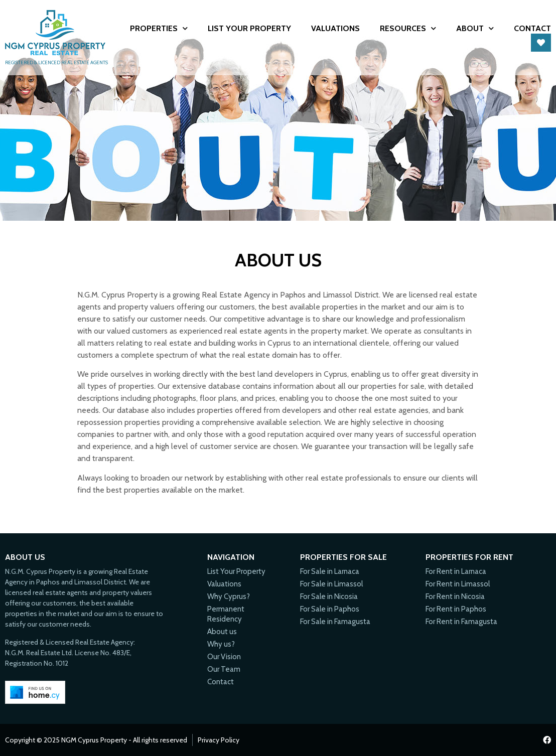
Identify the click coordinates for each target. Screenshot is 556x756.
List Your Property (249, 28)
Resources (408, 29)
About (475, 29)
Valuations (335, 28)
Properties (159, 29)
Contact (532, 28)
